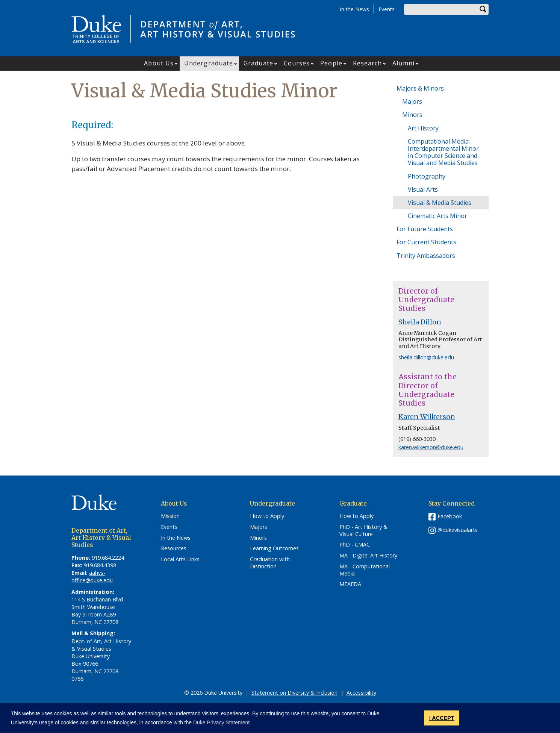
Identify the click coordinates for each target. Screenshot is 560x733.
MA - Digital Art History (368, 556)
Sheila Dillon (420, 322)
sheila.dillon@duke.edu (426, 357)
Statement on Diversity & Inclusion (294, 693)
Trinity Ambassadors (426, 256)
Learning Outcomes (274, 548)
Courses (297, 63)
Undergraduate (209, 63)
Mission (170, 516)
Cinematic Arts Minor (437, 216)
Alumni (403, 63)
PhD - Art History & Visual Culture (363, 531)
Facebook (450, 516)
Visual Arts (423, 189)
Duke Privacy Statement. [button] (222, 722)
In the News (354, 9)
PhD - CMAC (355, 545)
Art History (423, 128)
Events (387, 9)
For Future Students (425, 229)
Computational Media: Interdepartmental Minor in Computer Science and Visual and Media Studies (443, 152)
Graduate (258, 63)
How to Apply (267, 516)
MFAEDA (350, 584)
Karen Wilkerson (427, 417)
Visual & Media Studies (440, 203)
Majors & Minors (420, 88)
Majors (412, 101)
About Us (159, 63)
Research (368, 63)
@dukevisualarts (458, 530)
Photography (427, 176)
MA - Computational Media (365, 570)
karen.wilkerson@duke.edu (431, 447)
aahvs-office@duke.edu (92, 576)
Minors (412, 115)
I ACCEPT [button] (442, 718)
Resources (174, 548)
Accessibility (361, 693)
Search (483, 9)
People (331, 63)
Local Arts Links (180, 559)
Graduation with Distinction (270, 563)
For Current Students (426, 242)
